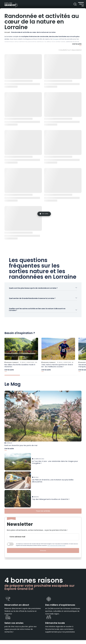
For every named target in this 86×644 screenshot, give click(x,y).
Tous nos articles (43, 517)
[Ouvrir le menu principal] (79, 4)
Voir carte (45, 214)
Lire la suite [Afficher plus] (77, 44)
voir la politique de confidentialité (56, 552)
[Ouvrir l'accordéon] (43, 290)
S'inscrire (43, 557)
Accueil (7, 32)
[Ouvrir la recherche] (70, 4)
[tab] (12, 381)
